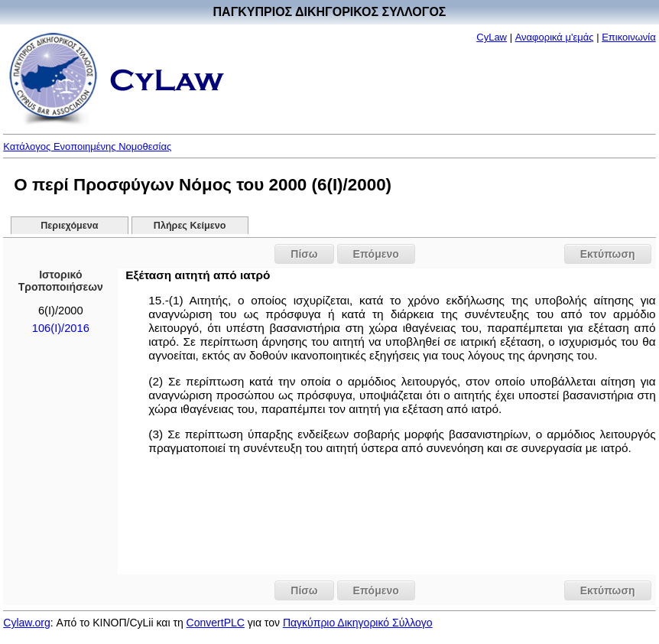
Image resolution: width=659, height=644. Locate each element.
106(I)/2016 (61, 328)
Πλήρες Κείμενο (190, 226)
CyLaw (492, 37)
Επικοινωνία (629, 37)
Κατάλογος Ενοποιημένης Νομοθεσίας (87, 146)
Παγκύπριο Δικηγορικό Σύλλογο (358, 623)
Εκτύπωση (608, 254)
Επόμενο (376, 254)
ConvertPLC (216, 623)
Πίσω (304, 254)
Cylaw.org (26, 623)
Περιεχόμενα (69, 226)
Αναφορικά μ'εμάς (555, 37)
